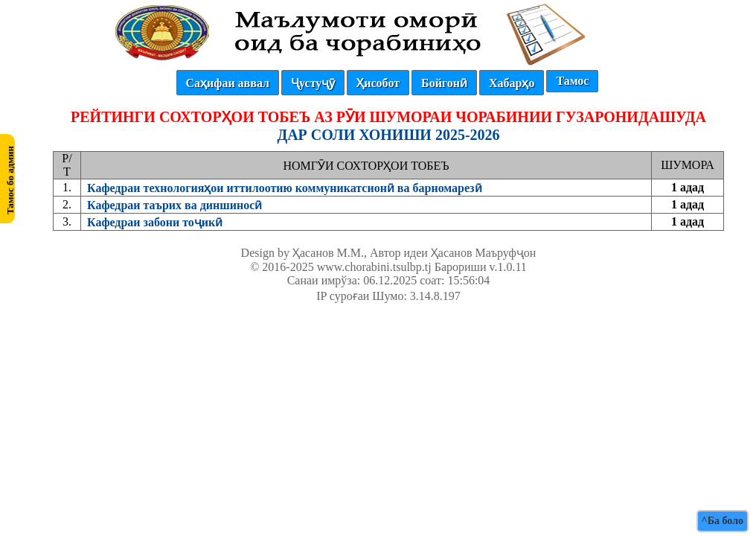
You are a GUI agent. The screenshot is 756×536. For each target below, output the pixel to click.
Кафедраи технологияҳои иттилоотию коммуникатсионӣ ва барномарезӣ (285, 188)
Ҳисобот (378, 83)
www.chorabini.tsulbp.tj (374, 267)
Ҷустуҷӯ (313, 83)
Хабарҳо (512, 83)
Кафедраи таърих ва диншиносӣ (174, 205)
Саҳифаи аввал (228, 83)
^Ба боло (723, 521)
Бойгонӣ (444, 83)
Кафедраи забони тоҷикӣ (155, 222)
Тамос (572, 81)
